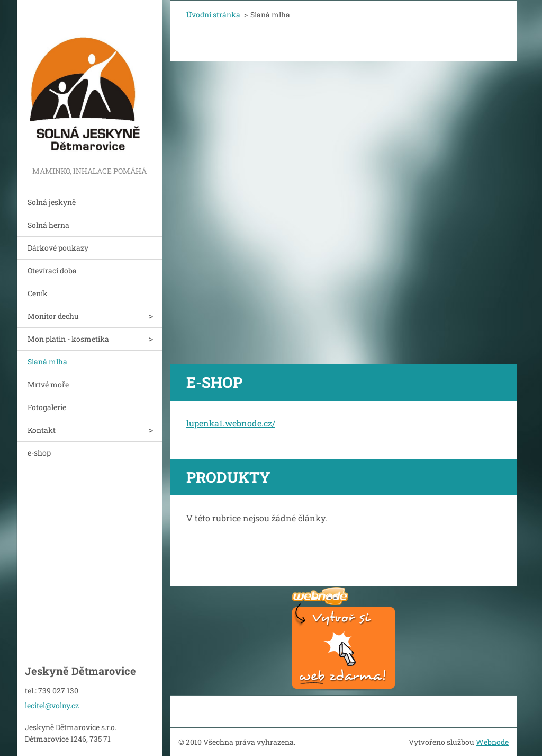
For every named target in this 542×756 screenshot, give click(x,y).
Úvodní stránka (213, 15)
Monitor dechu (53, 316)
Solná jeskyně (52, 202)
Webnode (492, 742)
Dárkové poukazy (58, 248)
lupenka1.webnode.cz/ (231, 423)
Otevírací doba (52, 270)
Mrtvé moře (48, 384)
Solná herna (48, 225)
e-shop (39, 453)
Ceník (38, 293)
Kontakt (42, 430)
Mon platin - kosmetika (68, 339)
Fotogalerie (47, 407)
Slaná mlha (47, 362)
